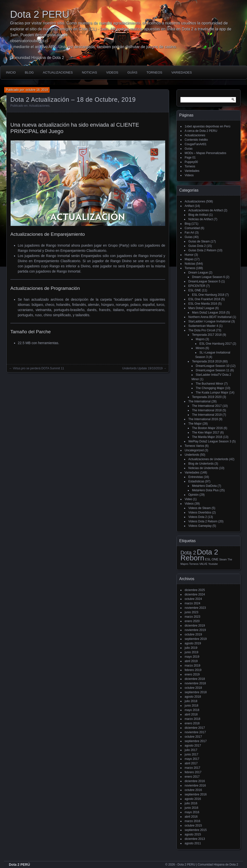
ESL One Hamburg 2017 (216, 344)
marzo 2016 (192, 821)
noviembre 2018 (195, 683)
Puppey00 (191, 162)
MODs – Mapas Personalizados (205, 153)
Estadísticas (196, 481)
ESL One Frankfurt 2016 (204, 299)
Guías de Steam (199, 241)
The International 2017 (207, 406)
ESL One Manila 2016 (203, 304)
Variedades (182, 72)
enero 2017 (192, 777)
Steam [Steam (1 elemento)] (223, 559)
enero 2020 (192, 621)
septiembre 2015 (196, 830)
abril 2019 (191, 661)
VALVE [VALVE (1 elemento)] (203, 564)
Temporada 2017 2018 (207, 335)
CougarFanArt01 (196, 144)
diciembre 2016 (195, 781)
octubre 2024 (193, 599)
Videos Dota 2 (198, 517)
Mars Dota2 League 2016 (209, 313)
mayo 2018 (192, 710)
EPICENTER (197, 286)
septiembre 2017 (196, 741)
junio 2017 (191, 754)
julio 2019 (191, 648)
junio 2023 (191, 612)
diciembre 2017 (195, 728)
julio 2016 (191, 803)
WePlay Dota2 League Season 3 (210, 441)
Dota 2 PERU (40, 14)
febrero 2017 (193, 772)
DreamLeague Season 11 (213, 370)
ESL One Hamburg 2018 (208, 295)
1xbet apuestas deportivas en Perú (207, 126)
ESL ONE (195, 290)
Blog (29, 72)
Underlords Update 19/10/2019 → (144, 368)
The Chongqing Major (210, 388)
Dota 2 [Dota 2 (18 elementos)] (188, 553)
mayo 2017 (192, 759)
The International (199, 401)
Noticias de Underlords (203, 468)
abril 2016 (191, 817)
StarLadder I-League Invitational (209, 321)
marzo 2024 (192, 603)
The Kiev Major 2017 (206, 433)
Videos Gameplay (200, 526)
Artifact (189, 206)
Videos (112, 72)
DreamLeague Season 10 (213, 366)
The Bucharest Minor (209, 384)
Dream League (198, 273)
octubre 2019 (193, 634)
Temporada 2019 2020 (207, 397)
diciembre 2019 (195, 626)
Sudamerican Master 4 (203, 326)
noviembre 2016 (195, 786)
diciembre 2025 (195, 590)
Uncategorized (194, 450)
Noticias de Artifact (201, 219)
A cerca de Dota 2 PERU (201, 131)
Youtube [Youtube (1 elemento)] (213, 564)
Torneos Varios (194, 446)
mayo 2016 (192, 812)
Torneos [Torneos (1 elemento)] (194, 564)
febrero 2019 (193, 670)
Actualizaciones (58, 72)
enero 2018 (192, 723)
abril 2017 (191, 763)
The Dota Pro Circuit (202, 330)
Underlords (192, 455)
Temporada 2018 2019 (207, 361)
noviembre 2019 (195, 630)
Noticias (89, 72)
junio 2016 (191, 808)
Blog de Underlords (201, 464)
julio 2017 (191, 750)
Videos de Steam (200, 508)
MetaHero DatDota (204, 486)
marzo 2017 (192, 768)
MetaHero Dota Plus (205, 490)
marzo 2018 (192, 719)
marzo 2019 (192, 666)
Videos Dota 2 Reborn (203, 521)
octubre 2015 (193, 826)
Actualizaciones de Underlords (208, 459)
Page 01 (190, 158)
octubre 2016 (193, 790)
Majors (200, 339)
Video (188, 499)
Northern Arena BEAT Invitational (210, 317)
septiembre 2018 (196, 692)
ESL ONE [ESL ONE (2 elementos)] (212, 559)
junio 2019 (191, 652)
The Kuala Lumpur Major (212, 393)
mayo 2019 (192, 657)
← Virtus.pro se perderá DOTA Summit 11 (37, 368)
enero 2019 (192, 674)
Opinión (193, 495)
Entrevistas (196, 477)
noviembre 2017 (195, 732)
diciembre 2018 (195, 679)
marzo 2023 (192, 617)
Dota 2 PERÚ (19, 865)
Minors (200, 348)
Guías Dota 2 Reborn (202, 250)
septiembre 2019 (196, 639)
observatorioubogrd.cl (29, 41)
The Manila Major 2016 (207, 437)
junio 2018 (191, 706)
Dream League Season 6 (208, 277)
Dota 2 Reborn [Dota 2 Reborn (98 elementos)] (199, 555)
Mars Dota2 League (201, 308)
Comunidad (192, 228)
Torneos (154, 72)
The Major (195, 424)
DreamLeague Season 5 (204, 281)
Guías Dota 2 (197, 246)
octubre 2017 (193, 737)
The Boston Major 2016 (207, 428)
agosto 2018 (193, 697)
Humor (189, 255)
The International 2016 (203, 419)
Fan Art (189, 233)
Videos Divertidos (200, 513)
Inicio (11, 72)
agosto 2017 (193, 746)
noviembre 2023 (195, 608)
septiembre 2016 (196, 794)
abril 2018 (191, 714)
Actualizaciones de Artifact (206, 210)
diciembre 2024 (195, 594)
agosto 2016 (193, 799)
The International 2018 (207, 410)
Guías (132, 72)
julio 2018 (191, 701)
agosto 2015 (193, 834)
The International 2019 (207, 415)
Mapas (189, 259)
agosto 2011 (193, 843)
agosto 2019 (193, 643)
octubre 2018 (193, 688)
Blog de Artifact (198, 215)
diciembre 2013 (195, 839)
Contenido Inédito (196, 140)
